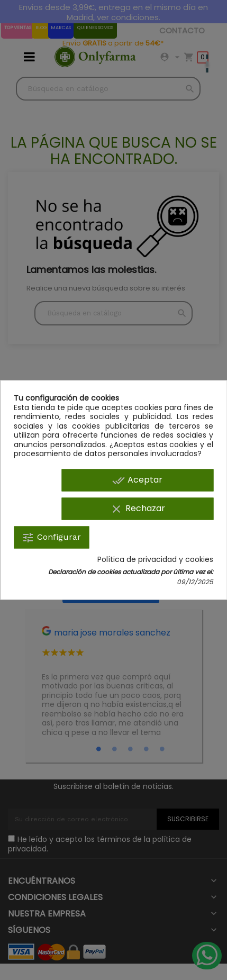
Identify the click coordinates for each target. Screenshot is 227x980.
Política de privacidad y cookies (155, 559)
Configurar (51, 537)
